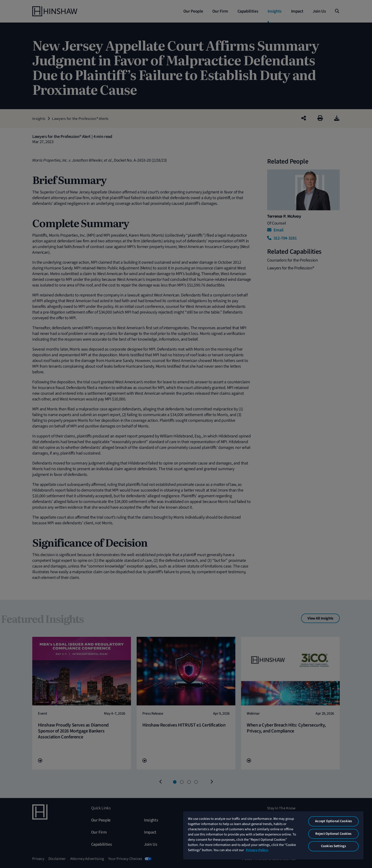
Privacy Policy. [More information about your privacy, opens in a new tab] (257, 850)
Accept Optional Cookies (333, 821)
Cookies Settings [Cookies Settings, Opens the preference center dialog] (333, 846)
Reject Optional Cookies (333, 834)
